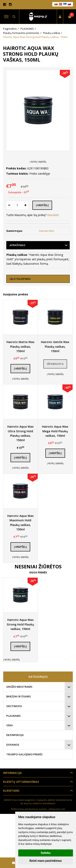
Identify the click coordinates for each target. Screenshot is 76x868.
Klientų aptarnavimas (21, 782)
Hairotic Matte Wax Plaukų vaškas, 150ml (20, 346)
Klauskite (53, 215)
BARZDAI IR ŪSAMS (19, 696)
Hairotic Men (47, 231)
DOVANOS (13, 745)
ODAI (10, 725)
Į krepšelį (20, 368)
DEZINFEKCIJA (15, 735)
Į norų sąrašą (38, 162)
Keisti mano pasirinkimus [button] (45, 861)
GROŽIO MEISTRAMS (19, 687)
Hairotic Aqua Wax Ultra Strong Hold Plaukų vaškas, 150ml (20, 433)
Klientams (11, 791)
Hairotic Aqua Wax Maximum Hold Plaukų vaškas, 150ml (20, 523)
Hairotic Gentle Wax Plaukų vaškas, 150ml (55, 346)
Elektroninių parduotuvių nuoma (29, 809)
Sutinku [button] (46, 853)
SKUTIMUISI (14, 706)
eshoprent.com (57, 809)
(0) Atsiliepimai (20, 279)
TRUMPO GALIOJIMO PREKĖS (24, 754)
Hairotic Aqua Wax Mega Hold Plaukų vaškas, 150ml (55, 431)
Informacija (12, 773)
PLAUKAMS (13, 716)
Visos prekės (38, 572)
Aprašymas (17, 245)
